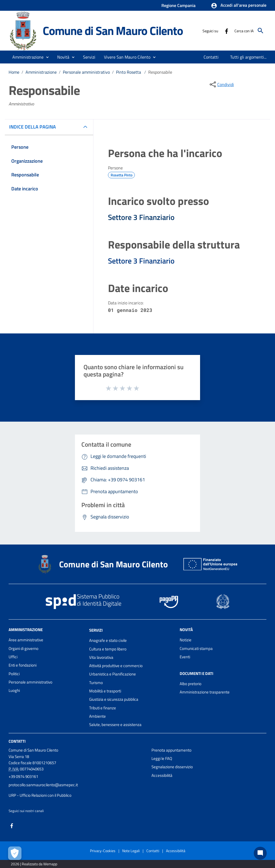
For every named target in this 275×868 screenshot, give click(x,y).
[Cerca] (260, 31)
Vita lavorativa (101, 657)
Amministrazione (41, 72)
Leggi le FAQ (162, 758)
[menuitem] (211, 57)
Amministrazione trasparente (205, 692)
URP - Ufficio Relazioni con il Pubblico (40, 795)
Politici (14, 674)
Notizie (186, 640)
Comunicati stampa (196, 648)
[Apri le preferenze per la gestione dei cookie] (15, 853)
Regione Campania (178, 5)
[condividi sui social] (221, 84)
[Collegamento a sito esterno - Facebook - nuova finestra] (226, 31)
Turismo (96, 683)
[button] (239, 6)
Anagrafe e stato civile (108, 640)
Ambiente (97, 716)
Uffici (13, 657)
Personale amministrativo (86, 72)
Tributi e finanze (103, 708)
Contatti (17, 741)
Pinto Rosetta (129, 72)
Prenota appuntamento (171, 750)
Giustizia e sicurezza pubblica (114, 699)
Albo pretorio (191, 684)
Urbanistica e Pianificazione (113, 674)
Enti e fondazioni (23, 665)
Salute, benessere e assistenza (115, 725)
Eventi (185, 657)
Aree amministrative (26, 640)
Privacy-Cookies (103, 851)
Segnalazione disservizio (172, 767)
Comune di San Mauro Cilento (113, 31)
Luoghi (14, 690)
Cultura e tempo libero (108, 649)
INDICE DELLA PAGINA (35, 127)
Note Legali (131, 851)
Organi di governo (23, 648)
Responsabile (160, 72)
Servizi (96, 630)
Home (14, 72)
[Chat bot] (260, 853)
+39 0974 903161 (23, 776)
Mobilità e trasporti (105, 691)
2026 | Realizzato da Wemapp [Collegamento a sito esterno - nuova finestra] (34, 864)
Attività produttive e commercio (116, 666)
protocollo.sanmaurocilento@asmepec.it (43, 785)
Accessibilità (162, 775)
